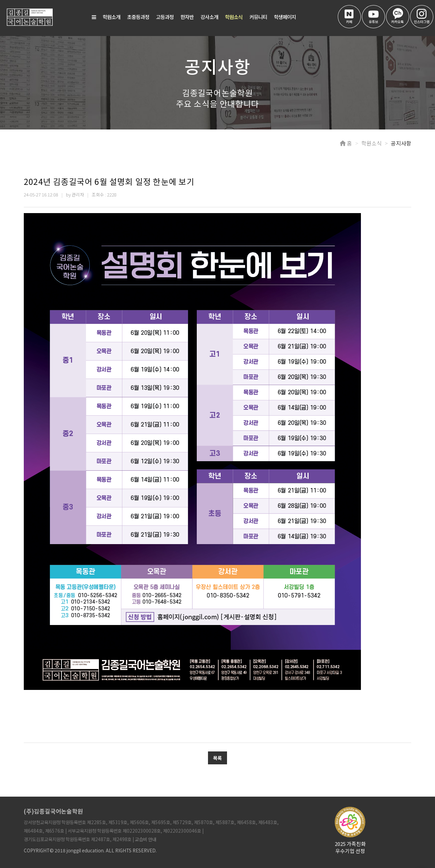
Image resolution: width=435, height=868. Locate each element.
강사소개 (209, 17)
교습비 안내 (146, 839)
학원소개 (111, 17)
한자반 (187, 17)
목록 (218, 758)
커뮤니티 (258, 17)
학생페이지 (285, 17)
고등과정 (165, 17)
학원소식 (234, 17)
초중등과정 (138, 17)
